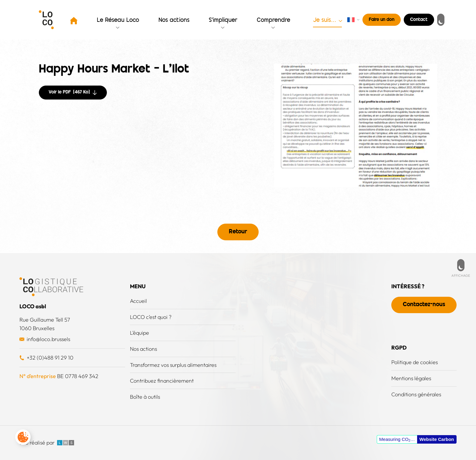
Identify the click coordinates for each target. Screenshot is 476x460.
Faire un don (382, 20)
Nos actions (174, 20)
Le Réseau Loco (118, 20)
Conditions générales (415, 394)
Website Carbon (437, 439)
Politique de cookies (413, 362)
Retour (238, 232)
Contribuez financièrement (162, 381)
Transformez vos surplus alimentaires (175, 365)
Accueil (138, 300)
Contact (419, 20)
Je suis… (325, 20)
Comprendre (274, 20)
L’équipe (140, 332)
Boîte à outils (145, 397)
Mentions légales (410, 378)
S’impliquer (223, 20)
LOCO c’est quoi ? (151, 316)
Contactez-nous (423, 304)
